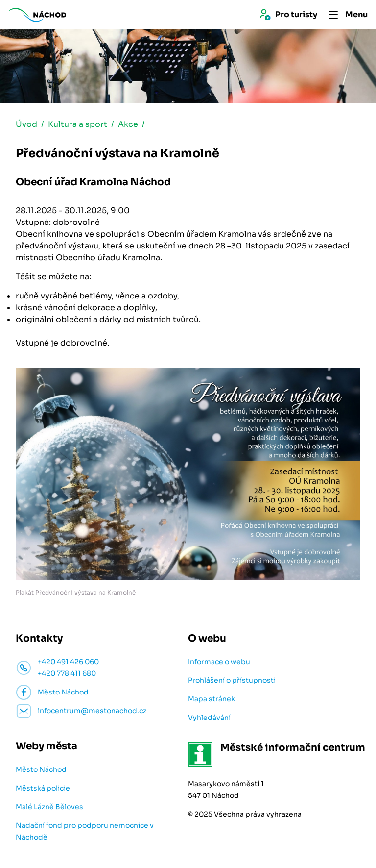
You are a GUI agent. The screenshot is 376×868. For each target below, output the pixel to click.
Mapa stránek (211, 699)
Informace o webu (219, 662)
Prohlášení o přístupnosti (232, 680)
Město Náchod (41, 769)
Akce (128, 124)
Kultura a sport (78, 124)
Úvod (26, 124)
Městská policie (43, 788)
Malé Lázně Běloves (49, 807)
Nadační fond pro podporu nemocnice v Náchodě (85, 831)
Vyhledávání (209, 718)
